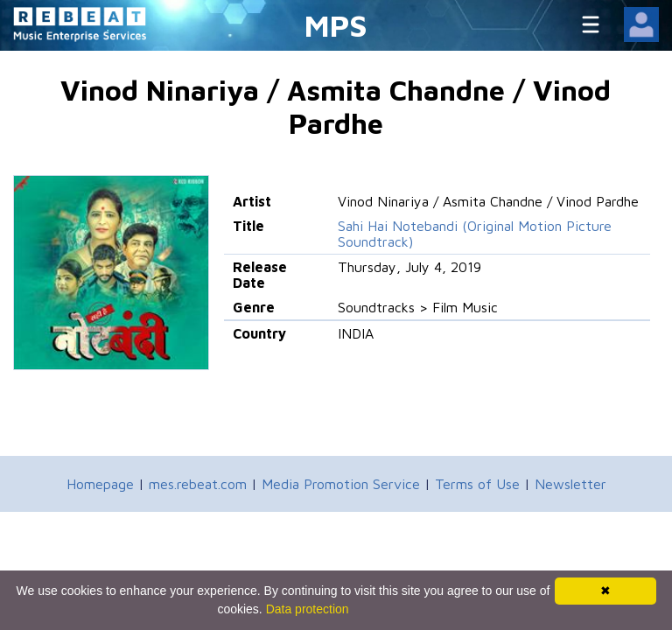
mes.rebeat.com (198, 484)
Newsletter (570, 484)
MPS (336, 25)
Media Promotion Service (341, 484)
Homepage (100, 484)
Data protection (308, 609)
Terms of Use (477, 484)
